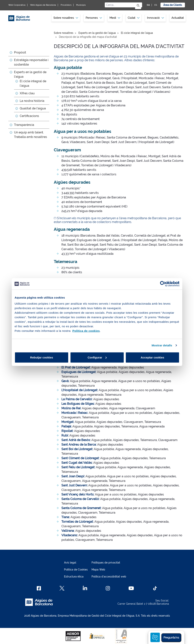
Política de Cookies (76, 570)
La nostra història (32, 101)
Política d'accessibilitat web (109, 577)
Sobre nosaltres (64, 33)
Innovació (155, 18)
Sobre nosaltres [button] (66, 18)
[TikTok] (155, 588)
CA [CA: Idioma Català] (148, 5)
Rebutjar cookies (42, 357)
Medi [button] (115, 18)
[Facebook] (39, 588)
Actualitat (178, 18)
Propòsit (20, 52)
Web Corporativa (17, 5)
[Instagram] (108, 588)
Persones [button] (94, 18)
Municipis (81, 5)
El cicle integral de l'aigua (137, 33)
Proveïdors (66, 5)
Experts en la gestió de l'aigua (97, 33)
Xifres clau (27, 93)
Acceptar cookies (152, 357)
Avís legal (70, 563)
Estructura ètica (74, 577)
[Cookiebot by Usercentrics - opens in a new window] (163, 284)
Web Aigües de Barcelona (43, 5)
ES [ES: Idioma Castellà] (156, 5)
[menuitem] (66, 18)
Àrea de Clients (173, 5)
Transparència (24, 125)
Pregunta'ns (171, 638)
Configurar (97, 357)
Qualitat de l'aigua (33, 108)
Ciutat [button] (134, 18)
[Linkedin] (85, 588)
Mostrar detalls (162, 345)
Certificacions (29, 116)
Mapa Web (98, 570)
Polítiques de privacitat (106, 563)
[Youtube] (131, 588)
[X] (62, 588)
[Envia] (138, 6)
